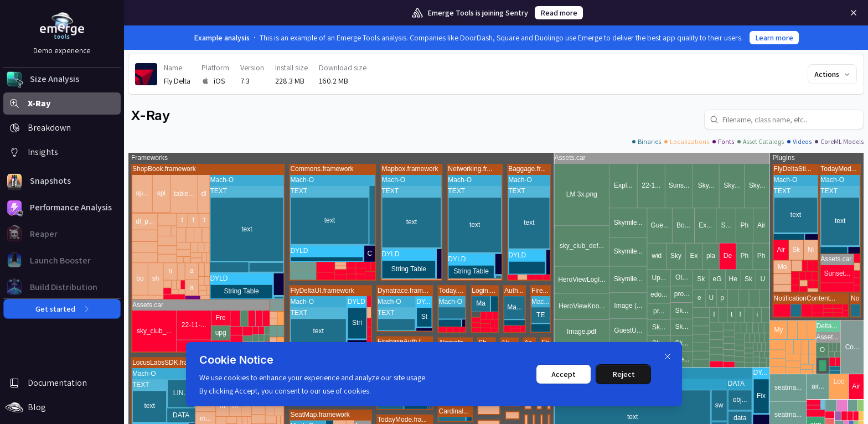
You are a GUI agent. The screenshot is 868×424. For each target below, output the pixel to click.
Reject (624, 374)
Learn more (774, 38)
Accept (564, 374)
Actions (833, 74)
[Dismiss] (668, 356)
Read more (559, 13)
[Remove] (854, 13)
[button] (62, 79)
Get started (62, 309)
